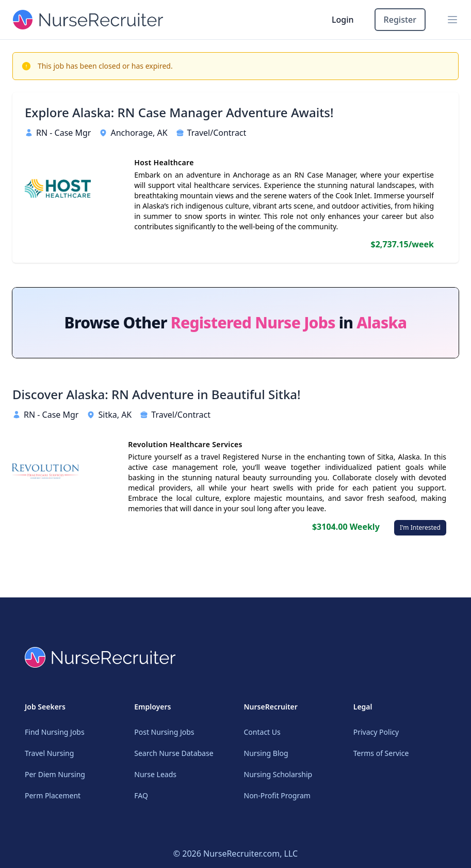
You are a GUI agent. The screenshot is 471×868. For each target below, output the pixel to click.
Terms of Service (381, 753)
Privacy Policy (376, 732)
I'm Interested (420, 527)
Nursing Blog (266, 753)
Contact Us (262, 732)
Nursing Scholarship (278, 774)
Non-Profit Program (277, 795)
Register (400, 20)
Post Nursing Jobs (164, 732)
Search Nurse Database (174, 753)
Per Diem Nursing (55, 774)
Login (343, 20)
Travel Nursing (49, 753)
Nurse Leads (155, 774)
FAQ (141, 795)
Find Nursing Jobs (55, 732)
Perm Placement (53, 795)
